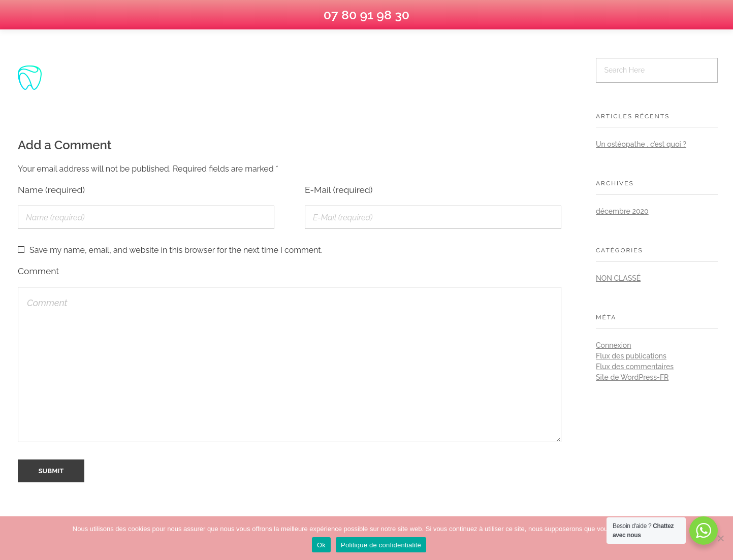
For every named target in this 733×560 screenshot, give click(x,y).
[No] (720, 538)
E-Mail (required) (339, 190)
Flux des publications (631, 356)
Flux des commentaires (635, 367)
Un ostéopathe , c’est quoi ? (641, 144)
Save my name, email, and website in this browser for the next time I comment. (176, 250)
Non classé (618, 278)
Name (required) (51, 190)
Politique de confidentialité (381, 545)
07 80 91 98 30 (367, 15)
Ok (321, 545)
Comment (38, 271)
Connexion (614, 345)
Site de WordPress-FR (632, 377)
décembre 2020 (622, 211)
